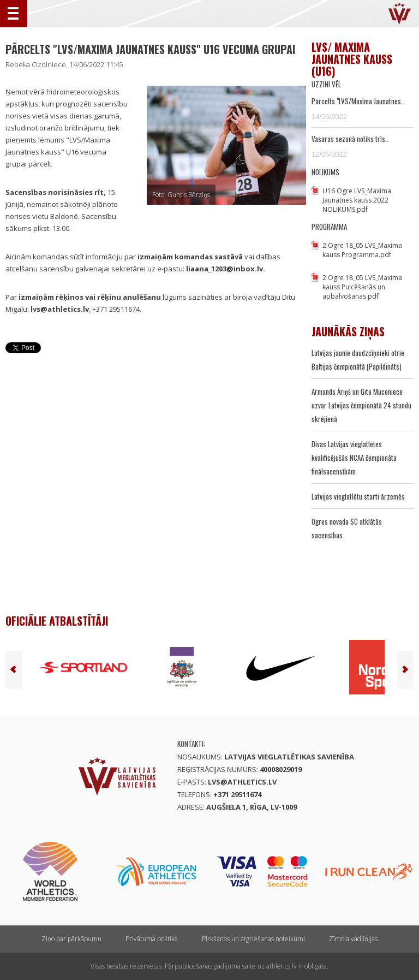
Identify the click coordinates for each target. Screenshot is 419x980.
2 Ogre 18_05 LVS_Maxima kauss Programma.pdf (362, 250)
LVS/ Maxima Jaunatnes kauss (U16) (352, 59)
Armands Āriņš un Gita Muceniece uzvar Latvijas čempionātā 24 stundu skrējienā (361, 405)
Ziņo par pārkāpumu (71, 939)
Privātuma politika (152, 939)
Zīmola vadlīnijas (353, 939)
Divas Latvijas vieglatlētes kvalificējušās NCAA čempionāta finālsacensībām (354, 458)
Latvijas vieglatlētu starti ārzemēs (358, 496)
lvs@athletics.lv (242, 782)
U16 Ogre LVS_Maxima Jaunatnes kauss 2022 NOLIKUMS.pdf (357, 200)
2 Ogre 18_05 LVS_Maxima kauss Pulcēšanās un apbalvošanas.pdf (362, 287)
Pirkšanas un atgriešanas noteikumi (253, 939)
